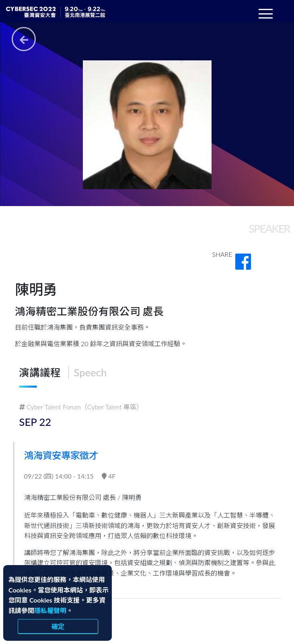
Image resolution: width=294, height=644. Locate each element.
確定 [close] (58, 626)
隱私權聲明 (50, 610)
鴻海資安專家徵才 (67, 455)
